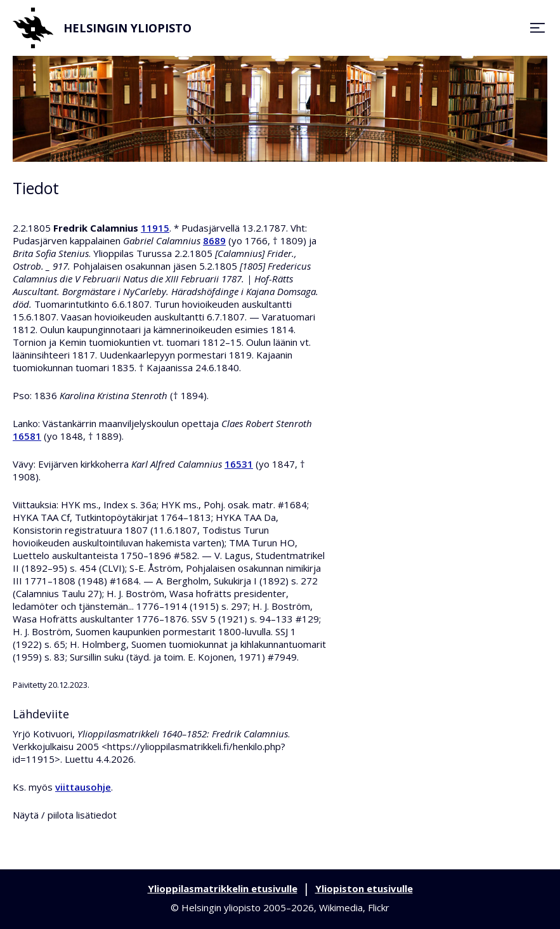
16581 (27, 436)
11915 (155, 228)
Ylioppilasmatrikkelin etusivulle (223, 888)
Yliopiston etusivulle (364, 888)
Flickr (379, 907)
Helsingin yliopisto (102, 28)
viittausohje (83, 787)
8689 (214, 240)
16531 (239, 464)
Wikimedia (341, 907)
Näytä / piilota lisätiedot (65, 815)
